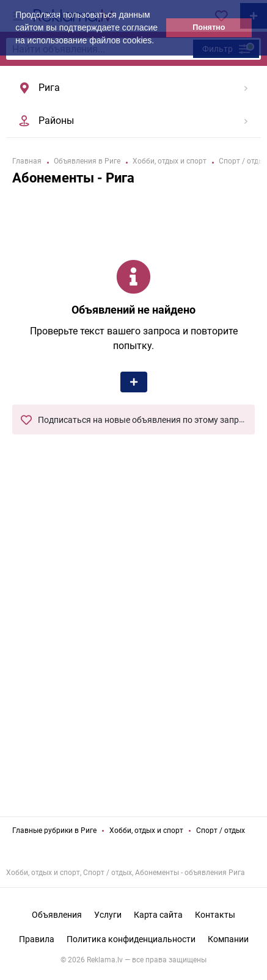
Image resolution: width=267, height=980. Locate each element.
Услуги (108, 915)
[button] (158, 41)
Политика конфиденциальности (131, 939)
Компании (228, 939)
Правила (37, 939)
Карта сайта (158, 915)
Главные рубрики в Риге (54, 830)
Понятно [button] (209, 27)
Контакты (215, 915)
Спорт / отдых (221, 830)
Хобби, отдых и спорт (146, 830)
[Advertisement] (134, 664)
